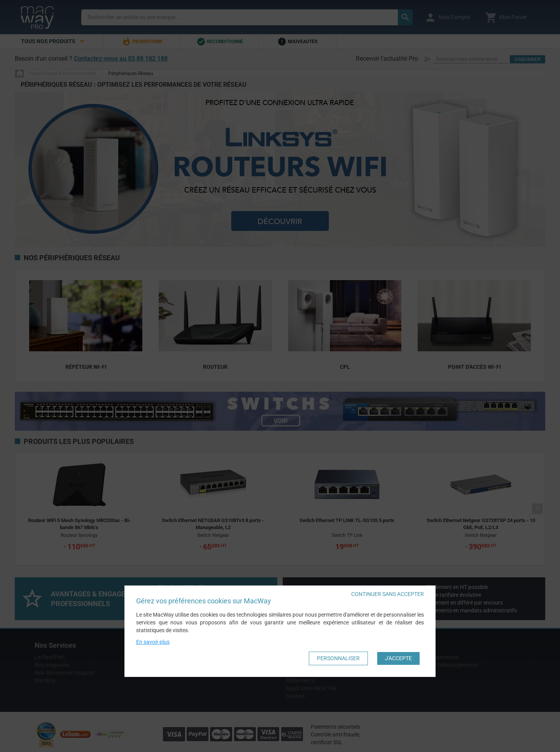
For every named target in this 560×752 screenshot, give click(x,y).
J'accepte (398, 658)
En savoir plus (153, 642)
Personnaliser (338, 658)
